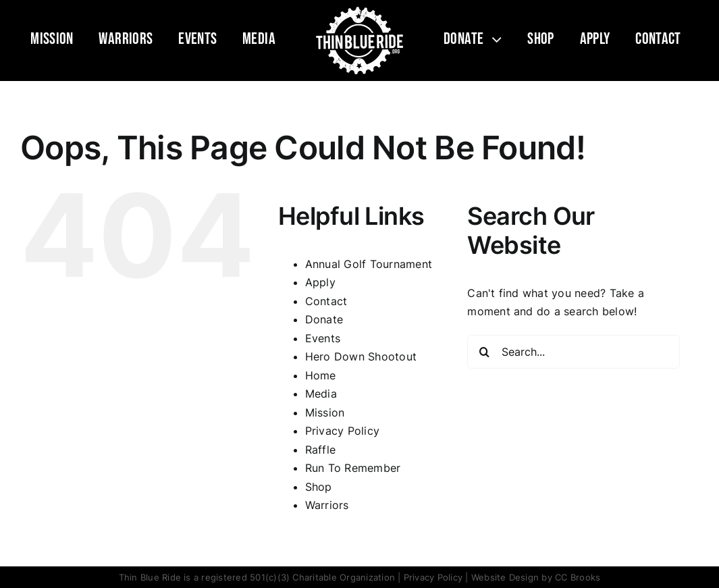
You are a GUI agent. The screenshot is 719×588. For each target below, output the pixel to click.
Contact (326, 301)
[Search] (484, 352)
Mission (325, 412)
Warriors (327, 505)
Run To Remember (353, 468)
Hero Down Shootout (361, 356)
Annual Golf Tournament (369, 264)
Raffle (320, 450)
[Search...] (574, 352)
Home (321, 375)
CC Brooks (578, 577)
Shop (319, 487)
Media (321, 394)
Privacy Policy (342, 431)
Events (323, 338)
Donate (324, 319)
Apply (320, 282)
